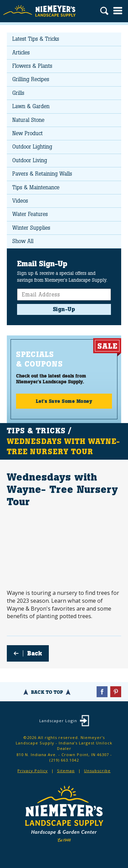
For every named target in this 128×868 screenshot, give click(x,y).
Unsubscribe (97, 771)
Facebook (102, 692)
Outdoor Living (30, 160)
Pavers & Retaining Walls (42, 174)
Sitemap (66, 771)
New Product (27, 133)
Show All (23, 241)
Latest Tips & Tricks (36, 39)
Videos (20, 201)
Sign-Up (64, 309)
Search (104, 12)
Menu (118, 11)
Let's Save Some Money (64, 401)
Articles (21, 53)
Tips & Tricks (36, 431)
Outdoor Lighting (32, 147)
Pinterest (116, 692)
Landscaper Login (58, 721)
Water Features (30, 214)
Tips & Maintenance (36, 187)
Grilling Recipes (31, 79)
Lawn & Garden (31, 106)
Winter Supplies (31, 228)
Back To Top (47, 692)
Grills (18, 93)
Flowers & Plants (32, 66)
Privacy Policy (33, 771)
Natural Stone (28, 120)
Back (35, 653)
